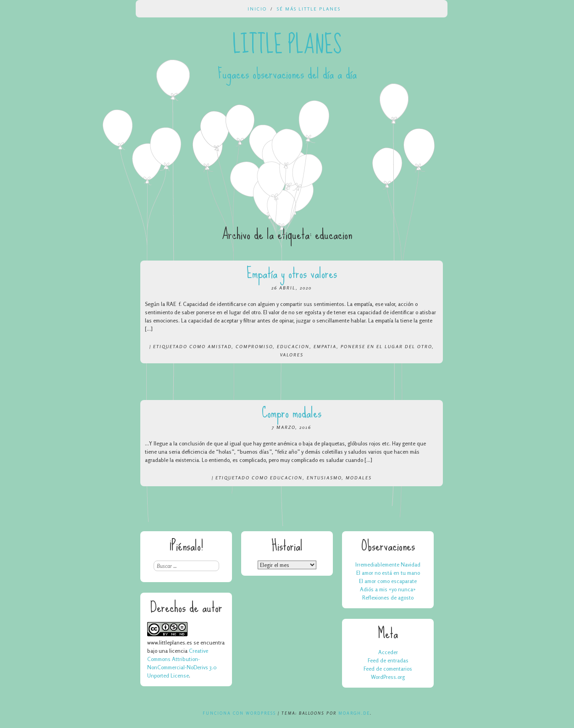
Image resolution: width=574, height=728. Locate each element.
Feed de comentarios (388, 669)
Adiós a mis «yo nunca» (388, 589)
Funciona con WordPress (239, 713)
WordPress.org (388, 677)
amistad (220, 346)
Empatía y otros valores (292, 273)
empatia (325, 346)
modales (359, 478)
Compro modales (292, 413)
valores (292, 355)
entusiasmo (324, 478)
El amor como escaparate (388, 581)
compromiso (254, 346)
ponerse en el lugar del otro (386, 346)
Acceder (388, 652)
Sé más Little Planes (309, 9)
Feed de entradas (388, 660)
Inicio (257, 9)
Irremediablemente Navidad (388, 564)
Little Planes (287, 45)
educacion (293, 346)
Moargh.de (354, 713)
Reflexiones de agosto (388, 597)
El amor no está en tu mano (388, 573)
